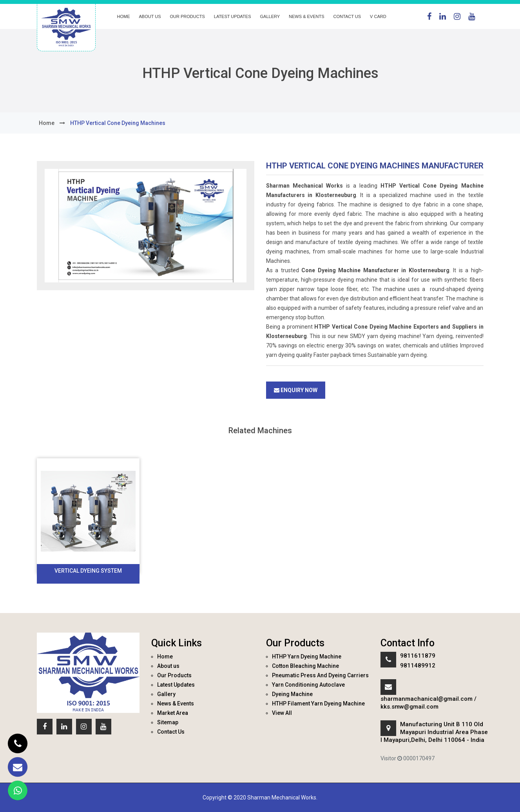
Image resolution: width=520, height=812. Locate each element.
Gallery (270, 16)
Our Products (188, 16)
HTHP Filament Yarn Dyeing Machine (318, 703)
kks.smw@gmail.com (409, 707)
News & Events (306, 16)
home (47, 123)
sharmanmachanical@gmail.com (427, 699)
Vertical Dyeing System (88, 571)
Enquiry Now (296, 390)
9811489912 (418, 666)
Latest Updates (233, 16)
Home (124, 16)
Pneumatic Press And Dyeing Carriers (320, 675)
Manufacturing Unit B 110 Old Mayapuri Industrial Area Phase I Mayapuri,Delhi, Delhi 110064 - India (434, 732)
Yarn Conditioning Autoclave (308, 685)
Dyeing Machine (292, 694)
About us (150, 16)
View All (282, 713)
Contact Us (347, 16)
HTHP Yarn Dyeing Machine (307, 656)
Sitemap (168, 722)
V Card (378, 16)
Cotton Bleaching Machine (305, 666)
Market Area (173, 713)
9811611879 (418, 656)
